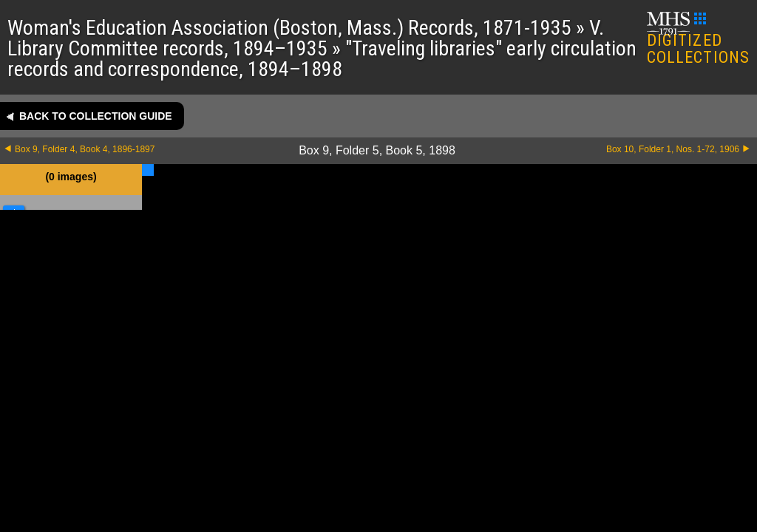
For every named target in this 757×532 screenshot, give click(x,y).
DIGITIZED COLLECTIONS (698, 40)
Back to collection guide (96, 116)
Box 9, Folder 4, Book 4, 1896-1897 (85, 149)
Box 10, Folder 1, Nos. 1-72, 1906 (673, 149)
